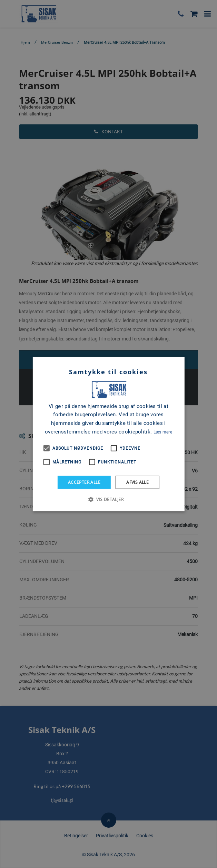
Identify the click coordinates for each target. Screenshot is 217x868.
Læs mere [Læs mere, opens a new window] (163, 432)
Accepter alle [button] (84, 482)
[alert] (108, 434)
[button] (108, 499)
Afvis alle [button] (137, 482)
